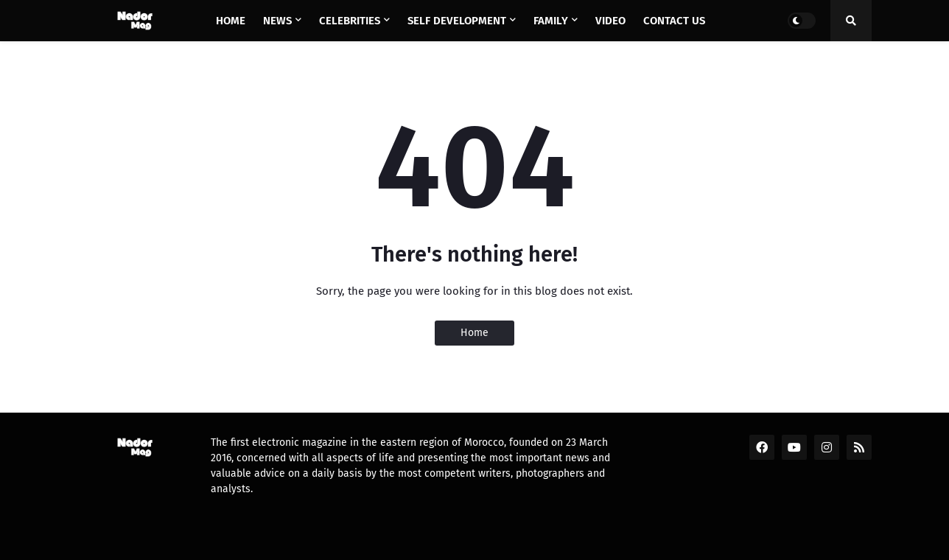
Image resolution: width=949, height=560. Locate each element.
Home (474, 333)
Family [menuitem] (551, 21)
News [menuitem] (277, 21)
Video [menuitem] (610, 21)
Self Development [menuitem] (457, 21)
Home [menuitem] (231, 21)
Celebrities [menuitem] (350, 21)
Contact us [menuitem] (674, 21)
